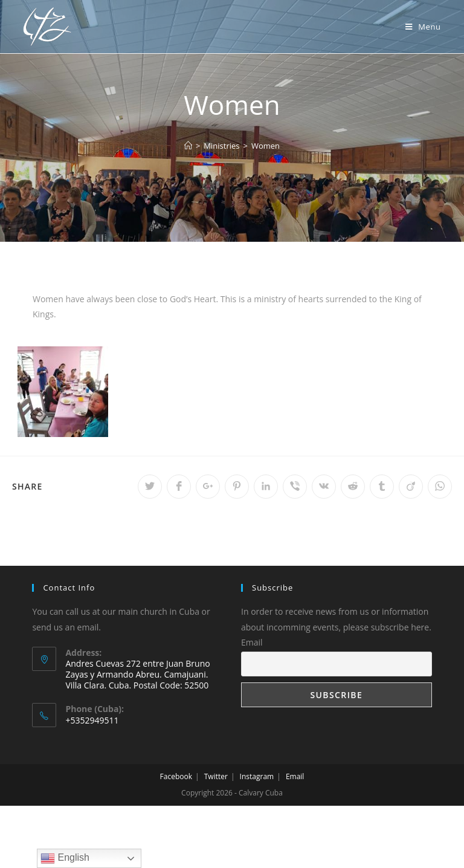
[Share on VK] (324, 487)
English (65, 858)
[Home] (188, 146)
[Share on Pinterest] (237, 487)
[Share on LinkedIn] (266, 487)
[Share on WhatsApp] (440, 487)
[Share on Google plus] (208, 487)
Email (252, 642)
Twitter (216, 776)
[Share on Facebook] (179, 487)
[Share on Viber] (295, 487)
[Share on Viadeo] (411, 487)
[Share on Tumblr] (382, 487)
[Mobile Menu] (423, 27)
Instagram (257, 776)
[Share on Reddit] (353, 487)
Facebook (176, 776)
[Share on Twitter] (150, 487)
